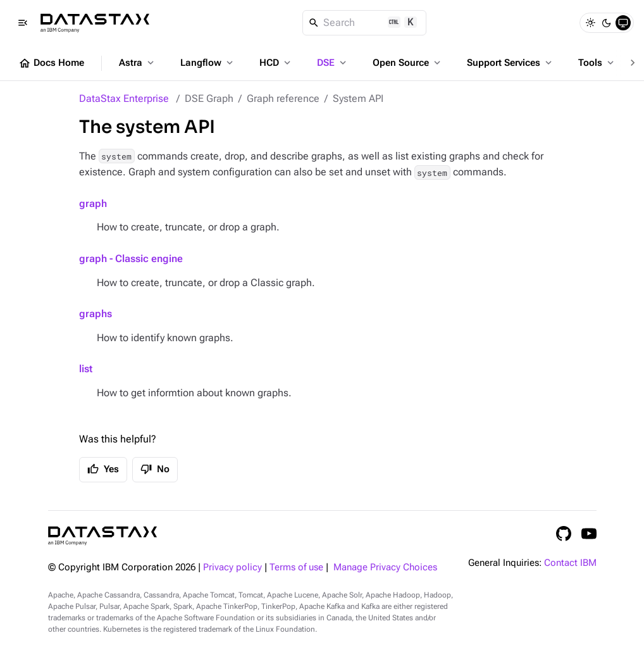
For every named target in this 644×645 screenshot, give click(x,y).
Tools (597, 63)
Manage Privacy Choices (385, 567)
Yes (103, 469)
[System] (623, 23)
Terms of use (296, 567)
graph (93, 204)
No (155, 469)
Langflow (208, 63)
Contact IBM (570, 563)
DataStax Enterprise (124, 98)
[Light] (590, 23)
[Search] (365, 23)
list (86, 369)
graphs (96, 314)
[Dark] (607, 23)
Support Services (511, 63)
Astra (138, 63)
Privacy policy (232, 567)
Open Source (408, 63)
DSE (333, 63)
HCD (276, 63)
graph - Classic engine (131, 259)
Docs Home (51, 63)
